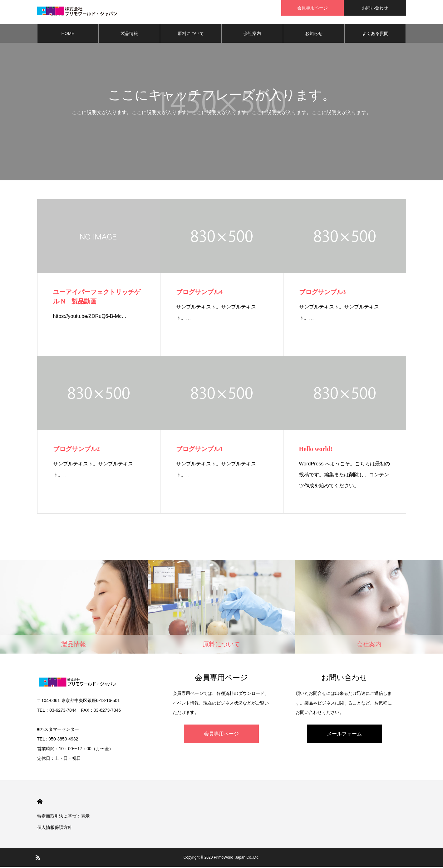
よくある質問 (375, 34)
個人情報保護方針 (55, 829)
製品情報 (129, 34)
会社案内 (252, 34)
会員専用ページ (221, 735)
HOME (68, 34)
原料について (191, 34)
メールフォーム (344, 735)
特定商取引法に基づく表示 (63, 817)
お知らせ (314, 34)
